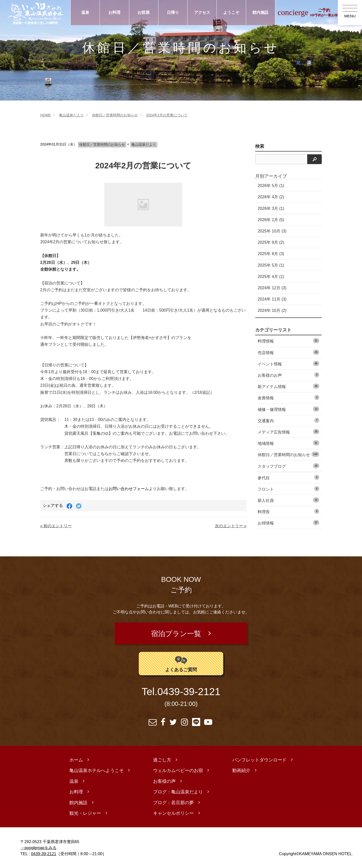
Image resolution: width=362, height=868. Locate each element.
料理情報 (288, 341)
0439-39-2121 (189, 692)
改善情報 (288, 397)
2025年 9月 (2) (271, 242)
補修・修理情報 (288, 409)
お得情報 (288, 523)
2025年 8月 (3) (271, 254)
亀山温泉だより (71, 115)
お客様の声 (164, 781)
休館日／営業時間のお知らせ (115, 115)
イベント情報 (288, 364)
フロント (288, 489)
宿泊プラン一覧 (176, 634)
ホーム (76, 760)
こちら (103, 454)
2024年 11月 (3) (272, 299)
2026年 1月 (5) (271, 220)
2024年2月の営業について (167, 115)
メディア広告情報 (288, 432)
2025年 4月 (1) (271, 276)
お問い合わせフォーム (129, 489)
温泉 (85, 12)
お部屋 (144, 12)
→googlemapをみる (38, 848)
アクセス (202, 12)
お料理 (114, 12)
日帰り (173, 12)
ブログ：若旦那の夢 (173, 803)
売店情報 (288, 352)
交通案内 (288, 420)
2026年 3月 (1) (271, 208)
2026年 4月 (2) (271, 197)
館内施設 (260, 12)
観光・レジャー (85, 813)
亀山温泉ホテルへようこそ (97, 770)
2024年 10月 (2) (272, 310)
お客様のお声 (288, 375)
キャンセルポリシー (173, 813)
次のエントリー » (231, 526)
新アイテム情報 (288, 386)
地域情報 (288, 443)
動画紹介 (241, 770)
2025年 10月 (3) (272, 231)
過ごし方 (162, 760)
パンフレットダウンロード (259, 760)
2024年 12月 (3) (272, 288)
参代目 (288, 477)
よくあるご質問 (181, 663)
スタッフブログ (288, 466)
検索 (260, 146)
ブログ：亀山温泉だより (178, 792)
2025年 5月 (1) (271, 265)
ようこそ (231, 12)
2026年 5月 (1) (271, 185)
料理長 (288, 511)
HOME (46, 115)
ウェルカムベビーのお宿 (178, 770)
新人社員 (288, 500)
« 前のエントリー (56, 526)
